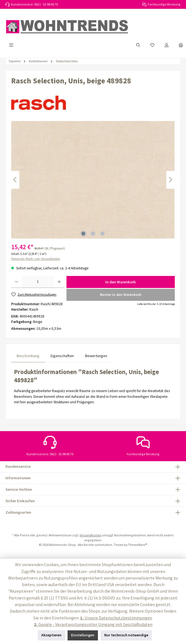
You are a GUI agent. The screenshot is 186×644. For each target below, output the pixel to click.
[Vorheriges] (15, 180)
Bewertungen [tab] (96, 356)
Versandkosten (91, 535)
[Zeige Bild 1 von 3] (83, 234)
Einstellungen (83, 635)
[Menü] (11, 45)
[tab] (28, 356)
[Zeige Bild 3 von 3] (103, 234)
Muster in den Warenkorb (121, 295)
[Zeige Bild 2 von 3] (93, 234)
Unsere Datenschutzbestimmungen (116, 618)
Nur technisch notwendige (126, 635)
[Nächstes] (170, 180)
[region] (93, 180)
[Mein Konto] (167, 45)
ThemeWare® (138, 545)
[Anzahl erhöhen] (59, 282)
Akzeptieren (51, 635)
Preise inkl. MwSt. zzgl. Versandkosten (36, 259)
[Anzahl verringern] (17, 282)
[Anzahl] (38, 282)
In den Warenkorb (120, 282)
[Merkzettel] (152, 45)
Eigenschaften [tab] (62, 356)
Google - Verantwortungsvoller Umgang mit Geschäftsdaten (93, 624)
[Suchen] (138, 45)
